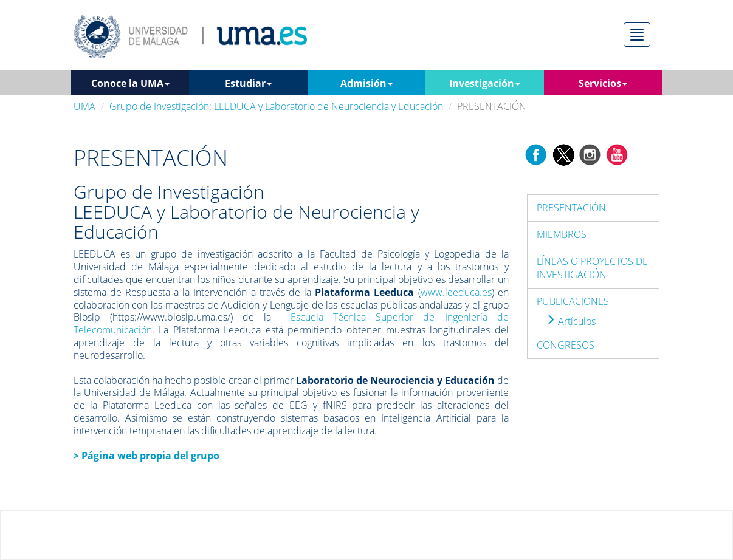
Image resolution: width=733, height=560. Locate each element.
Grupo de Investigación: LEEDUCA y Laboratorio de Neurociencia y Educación (276, 106)
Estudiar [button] (248, 83)
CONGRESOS (566, 345)
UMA (84, 106)
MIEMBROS (562, 234)
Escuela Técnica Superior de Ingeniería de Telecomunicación (291, 323)
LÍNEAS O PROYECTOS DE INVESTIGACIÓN (592, 268)
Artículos (571, 321)
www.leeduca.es (456, 292)
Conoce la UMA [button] (130, 83)
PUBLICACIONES (573, 301)
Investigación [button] (485, 83)
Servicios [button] (603, 83)
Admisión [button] (366, 83)
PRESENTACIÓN (571, 208)
